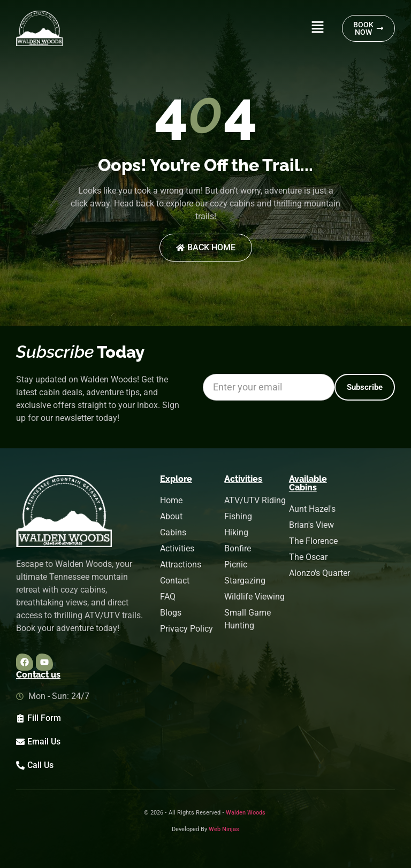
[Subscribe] (365, 387)
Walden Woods (246, 813)
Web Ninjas (224, 829)
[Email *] (269, 387)
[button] (317, 28)
